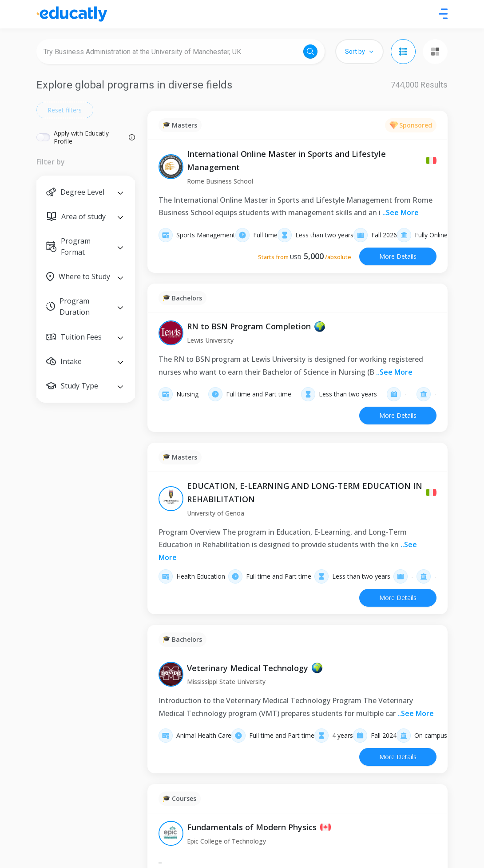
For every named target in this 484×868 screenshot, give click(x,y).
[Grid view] (435, 52)
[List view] (403, 52)
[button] (86, 192)
